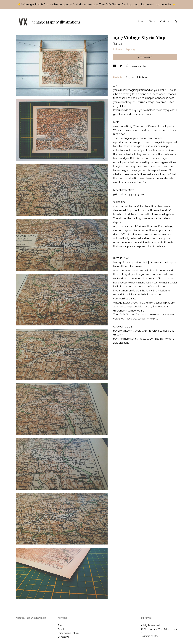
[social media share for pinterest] (127, 66)
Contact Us (63, 637)
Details (118, 77)
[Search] (176, 22)
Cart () (165, 22)
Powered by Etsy (150, 636)
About (152, 22)
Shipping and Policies (69, 633)
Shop (141, 22)
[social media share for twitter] (121, 66)
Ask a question (140, 66)
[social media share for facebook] (115, 66)
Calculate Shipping (124, 49)
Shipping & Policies (137, 77)
